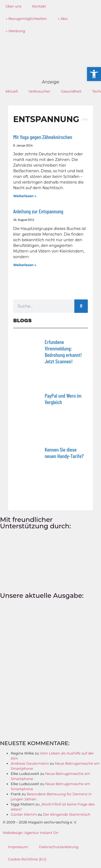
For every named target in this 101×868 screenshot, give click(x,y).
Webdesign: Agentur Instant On (31, 833)
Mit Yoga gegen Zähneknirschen (43, 137)
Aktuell (12, 91)
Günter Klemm (24, 814)
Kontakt (39, 6)
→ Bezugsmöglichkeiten (26, 19)
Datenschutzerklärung (59, 847)
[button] (94, 74)
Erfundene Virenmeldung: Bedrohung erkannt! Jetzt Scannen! (63, 351)
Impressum (18, 847)
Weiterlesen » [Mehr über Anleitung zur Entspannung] (25, 265)
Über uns (13, 6)
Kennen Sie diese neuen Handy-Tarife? (64, 453)
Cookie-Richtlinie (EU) (27, 859)
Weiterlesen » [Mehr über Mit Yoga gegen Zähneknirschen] (25, 196)
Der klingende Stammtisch (67, 814)
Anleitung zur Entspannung (38, 211)
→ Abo (63, 19)
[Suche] (81, 306)
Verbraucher (39, 91)
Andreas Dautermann (30, 763)
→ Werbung (15, 31)
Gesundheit (71, 91)
